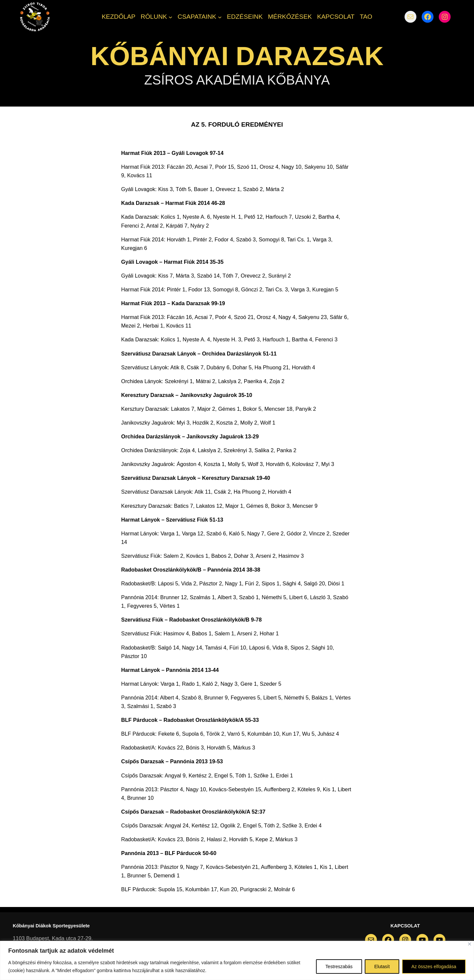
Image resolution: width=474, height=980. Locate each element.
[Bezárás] (470, 944)
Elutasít (382, 967)
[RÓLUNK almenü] (171, 17)
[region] (237, 960)
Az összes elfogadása (434, 967)
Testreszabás (339, 967)
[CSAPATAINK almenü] (220, 17)
